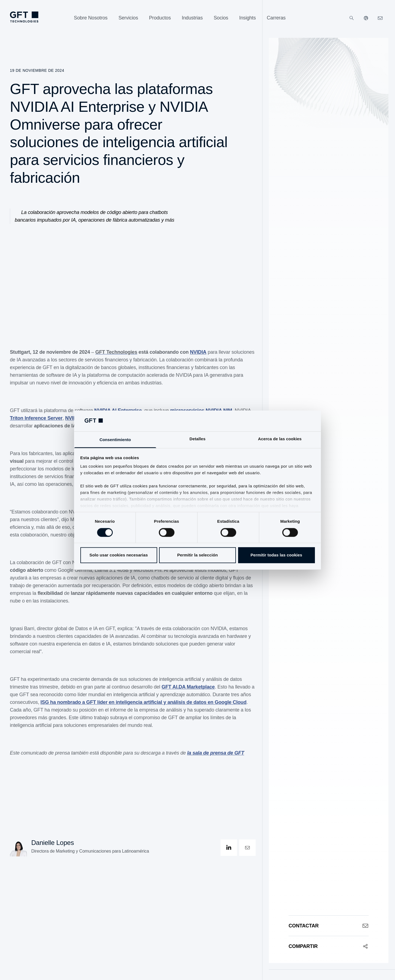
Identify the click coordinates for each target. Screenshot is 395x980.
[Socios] (221, 18)
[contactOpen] (247, 848)
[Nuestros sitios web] (366, 18)
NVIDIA (198, 357)
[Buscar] (352, 18)
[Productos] (160, 18)
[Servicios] (128, 18)
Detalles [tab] (198, 439)
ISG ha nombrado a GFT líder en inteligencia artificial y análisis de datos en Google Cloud (144, 707)
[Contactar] (329, 926)
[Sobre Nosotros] (91, 18)
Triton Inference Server (36, 423)
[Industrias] (192, 18)
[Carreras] (276, 18)
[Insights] (248, 18)
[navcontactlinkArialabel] (380, 18)
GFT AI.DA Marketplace (188, 692)
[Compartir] (329, 946)
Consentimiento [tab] (115, 440)
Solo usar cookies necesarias (119, 555)
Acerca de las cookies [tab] (280, 439)
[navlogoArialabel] (24, 17)
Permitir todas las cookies (276, 555)
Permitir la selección (198, 555)
